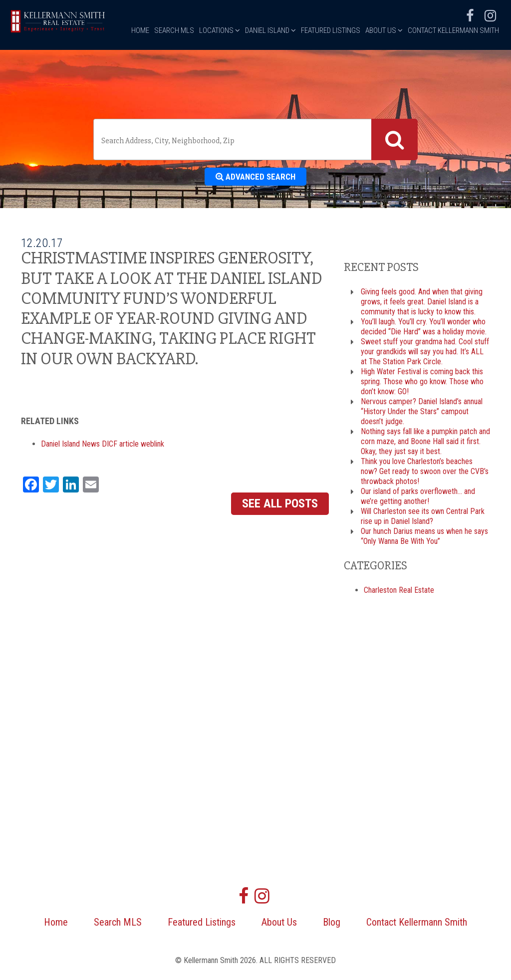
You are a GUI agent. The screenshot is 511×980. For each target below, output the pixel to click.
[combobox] (255, 139)
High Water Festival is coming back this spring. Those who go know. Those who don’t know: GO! (422, 383)
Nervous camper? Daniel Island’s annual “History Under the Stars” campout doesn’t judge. (422, 413)
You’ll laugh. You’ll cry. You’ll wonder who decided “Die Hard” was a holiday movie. (424, 329)
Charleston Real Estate (399, 592)
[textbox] (234, 141)
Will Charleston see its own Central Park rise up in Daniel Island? (423, 518)
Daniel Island (270, 79)
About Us (384, 79)
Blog (332, 924)
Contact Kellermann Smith (453, 79)
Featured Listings (331, 79)
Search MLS (174, 79)
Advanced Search (256, 178)
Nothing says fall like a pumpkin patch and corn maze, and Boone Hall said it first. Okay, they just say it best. (425, 443)
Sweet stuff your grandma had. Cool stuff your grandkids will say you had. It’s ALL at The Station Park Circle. (425, 354)
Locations (220, 79)
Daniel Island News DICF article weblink (103, 445)
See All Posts (280, 505)
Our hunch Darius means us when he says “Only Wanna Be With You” (424, 538)
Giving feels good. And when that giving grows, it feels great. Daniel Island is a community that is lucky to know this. (422, 304)
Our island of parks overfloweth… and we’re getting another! (418, 498)
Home (140, 79)
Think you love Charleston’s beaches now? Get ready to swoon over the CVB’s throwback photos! (425, 473)
